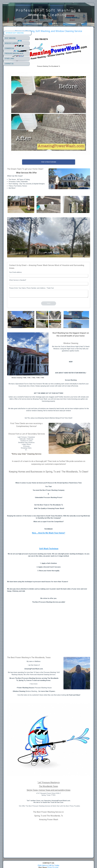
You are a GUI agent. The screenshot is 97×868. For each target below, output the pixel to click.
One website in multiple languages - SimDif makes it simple (48, 862)
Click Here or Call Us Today (48, 834)
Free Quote (53, 837)
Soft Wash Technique (62, 527)
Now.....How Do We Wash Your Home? (62, 512)
